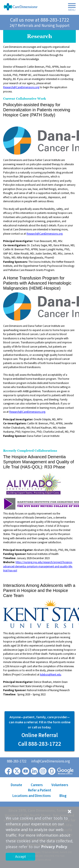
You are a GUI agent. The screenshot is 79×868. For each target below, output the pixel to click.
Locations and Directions (32, 796)
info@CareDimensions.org (51, 761)
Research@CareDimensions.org (21, 87)
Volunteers (60, 785)
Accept (21, 856)
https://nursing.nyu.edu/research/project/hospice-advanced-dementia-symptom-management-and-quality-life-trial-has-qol (38, 566)
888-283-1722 (55, 20)
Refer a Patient (40, 790)
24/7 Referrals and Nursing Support (40, 25)
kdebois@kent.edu (51, 675)
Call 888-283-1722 (40, 744)
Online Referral (40, 735)
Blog (63, 796)
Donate (16, 785)
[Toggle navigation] (71, 8)
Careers (37, 785)
